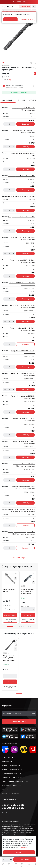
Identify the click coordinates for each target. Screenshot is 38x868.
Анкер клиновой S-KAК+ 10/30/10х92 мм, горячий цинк (9, 658)
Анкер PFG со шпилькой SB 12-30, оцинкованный (23, 397)
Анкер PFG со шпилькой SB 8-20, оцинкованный (23, 420)
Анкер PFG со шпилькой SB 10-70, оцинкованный (23, 374)
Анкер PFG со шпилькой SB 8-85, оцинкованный (23, 442)
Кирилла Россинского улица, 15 (14, 777)
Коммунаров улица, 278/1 (12, 773)
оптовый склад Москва (11, 765)
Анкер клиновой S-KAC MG (9, 590)
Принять (19, 852)
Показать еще (19, 558)
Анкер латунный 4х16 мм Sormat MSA (21, 176)
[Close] (34, 14)
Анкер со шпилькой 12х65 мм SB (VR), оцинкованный (23, 132)
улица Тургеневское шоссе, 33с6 (15, 781)
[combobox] (16, 11)
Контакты (5, 789)
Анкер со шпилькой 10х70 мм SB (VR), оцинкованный (23, 109)
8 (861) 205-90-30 (13, 805)
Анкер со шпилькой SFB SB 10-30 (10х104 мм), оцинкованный (23, 488)
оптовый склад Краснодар (12, 769)
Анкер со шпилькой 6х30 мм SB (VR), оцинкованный (28, 591)
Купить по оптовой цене (10, 620)
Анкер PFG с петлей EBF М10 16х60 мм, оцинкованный (22, 261)
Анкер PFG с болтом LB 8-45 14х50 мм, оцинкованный (22, 329)
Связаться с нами (19, 721)
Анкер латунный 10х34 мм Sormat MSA (23, 154)
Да (10, 19)
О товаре (22, 100)
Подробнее (23, 847)
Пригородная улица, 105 (11, 785)
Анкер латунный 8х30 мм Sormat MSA (21, 217)
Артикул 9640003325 (7, 66)
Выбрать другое (26, 19)
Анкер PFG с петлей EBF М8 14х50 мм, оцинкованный (23, 239)
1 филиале (23, 93)
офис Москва (7, 761)
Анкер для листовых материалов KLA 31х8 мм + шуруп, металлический (21, 510)
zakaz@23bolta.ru (9, 799)
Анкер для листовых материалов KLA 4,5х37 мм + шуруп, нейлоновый (21, 533)
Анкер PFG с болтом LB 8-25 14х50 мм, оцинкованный (22, 306)
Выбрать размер (10, 615)
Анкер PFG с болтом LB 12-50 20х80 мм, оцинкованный (22, 284)
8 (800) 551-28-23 (13, 808)
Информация (7, 706)
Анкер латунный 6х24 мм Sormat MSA (21, 196)
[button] (34, 11)
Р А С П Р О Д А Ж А (19, 2)
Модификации (8, 100)
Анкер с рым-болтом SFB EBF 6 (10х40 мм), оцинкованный (24, 465)
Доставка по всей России (10, 794)
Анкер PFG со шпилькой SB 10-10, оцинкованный (23, 352)
